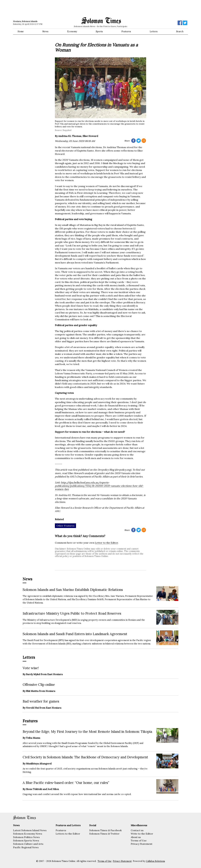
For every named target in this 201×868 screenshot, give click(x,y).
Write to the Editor (142, 834)
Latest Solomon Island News (30, 830)
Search (180, 31)
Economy (72, 31)
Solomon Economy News (28, 834)
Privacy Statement (142, 844)
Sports (99, 31)
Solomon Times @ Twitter (104, 834)
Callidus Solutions (155, 861)
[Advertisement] (56, 8)
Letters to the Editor (68, 834)
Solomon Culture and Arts (28, 844)
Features (126, 31)
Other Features (65, 526)
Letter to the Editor (106, 543)
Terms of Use (139, 840)
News (45, 31)
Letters (154, 31)
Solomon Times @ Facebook (105, 830)
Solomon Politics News (26, 837)
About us (136, 837)
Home (21, 31)
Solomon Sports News (26, 840)
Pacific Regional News (26, 847)
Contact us (137, 830)
